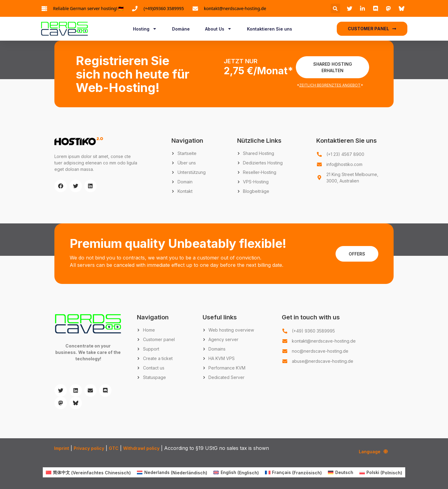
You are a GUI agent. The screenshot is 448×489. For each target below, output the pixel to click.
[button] (335, 8)
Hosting (145, 29)
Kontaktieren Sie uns (270, 29)
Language (373, 451)
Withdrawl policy (141, 448)
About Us (218, 29)
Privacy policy (89, 448)
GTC (114, 448)
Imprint (62, 448)
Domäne (181, 29)
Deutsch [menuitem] (344, 472)
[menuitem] (88, 472)
